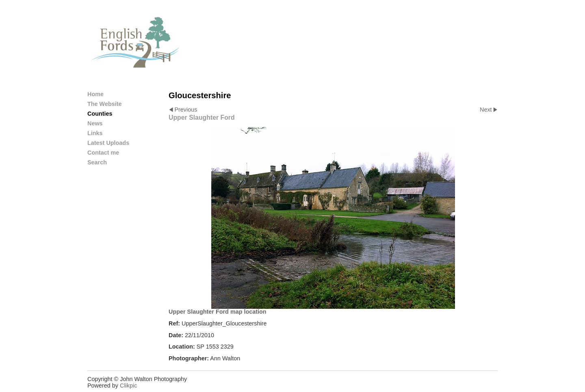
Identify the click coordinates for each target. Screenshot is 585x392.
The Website (105, 104)
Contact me (103, 153)
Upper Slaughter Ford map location (218, 312)
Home (95, 94)
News (95, 123)
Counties (100, 114)
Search (97, 162)
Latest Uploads (108, 143)
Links (95, 133)
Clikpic (128, 386)
